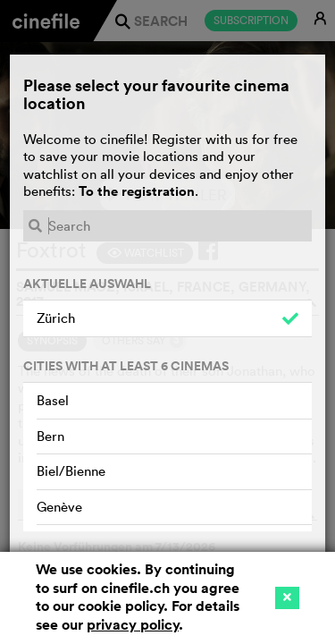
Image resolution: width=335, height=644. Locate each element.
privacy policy (133, 625)
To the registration (137, 191)
